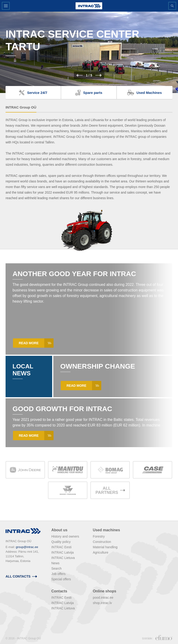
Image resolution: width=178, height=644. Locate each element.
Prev (79, 75)
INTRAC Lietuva (63, 558)
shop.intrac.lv (102, 603)
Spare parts (93, 93)
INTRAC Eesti (62, 547)
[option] (89, 52)
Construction (102, 542)
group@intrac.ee (27, 547)
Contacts (59, 591)
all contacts (18, 576)
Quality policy (61, 542)
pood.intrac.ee (103, 598)
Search (57, 568)
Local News (23, 370)
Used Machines (149, 93)
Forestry (99, 536)
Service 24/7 (37, 93)
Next (99, 75)
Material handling (105, 547)
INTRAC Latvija (63, 552)
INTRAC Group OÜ (21, 107)
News (56, 563)
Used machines (106, 530)
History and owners (65, 536)
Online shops (104, 591)
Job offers (59, 574)
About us (59, 530)
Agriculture (100, 552)
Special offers (61, 579)
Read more (29, 343)
